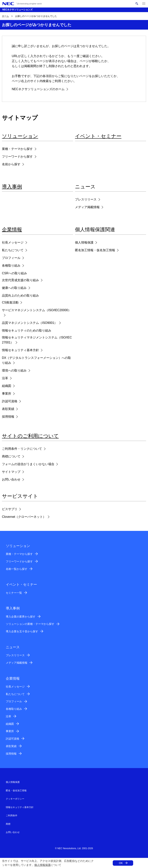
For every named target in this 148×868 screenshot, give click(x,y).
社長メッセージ (13, 242)
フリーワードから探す (17, 157)
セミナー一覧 (14, 593)
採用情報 (8, 417)
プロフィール (11, 258)
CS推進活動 (10, 302)
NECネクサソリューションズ (17, 10)
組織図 (7, 386)
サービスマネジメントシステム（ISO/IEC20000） (37, 310)
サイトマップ (11, 472)
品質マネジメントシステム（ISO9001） (30, 323)
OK (121, 863)
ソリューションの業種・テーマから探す (30, 624)
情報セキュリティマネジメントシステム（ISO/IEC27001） (37, 340)
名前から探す (11, 164)
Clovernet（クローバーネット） (24, 517)
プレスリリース (86, 199)
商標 (8, 824)
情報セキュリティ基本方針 (20, 350)
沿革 (5, 378)
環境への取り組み (14, 370)
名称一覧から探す (17, 569)
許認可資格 (10, 401)
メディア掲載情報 (87, 207)
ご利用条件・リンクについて (22, 449)
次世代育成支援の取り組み (20, 280)
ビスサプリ (10, 509)
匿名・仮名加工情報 (16, 791)
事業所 (7, 394)
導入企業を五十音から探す (22, 631)
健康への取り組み (14, 288)
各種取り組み (11, 266)
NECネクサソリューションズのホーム (38, 89)
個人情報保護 (42, 865)
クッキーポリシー (15, 799)
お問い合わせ (11, 479)
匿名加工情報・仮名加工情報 (95, 250)
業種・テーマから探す (17, 149)
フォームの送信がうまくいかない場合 (28, 464)
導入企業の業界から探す (21, 617)
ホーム (5, 16)
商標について (11, 456)
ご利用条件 (12, 816)
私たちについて (13, 250)
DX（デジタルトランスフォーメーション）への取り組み (36, 360)
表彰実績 (8, 409)
